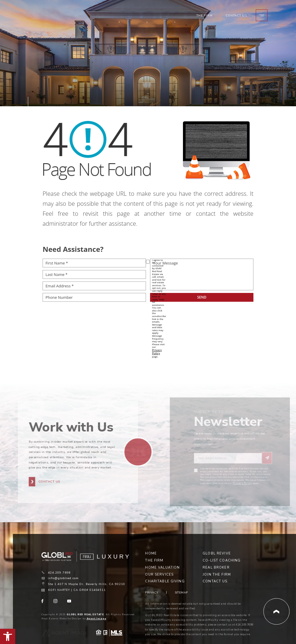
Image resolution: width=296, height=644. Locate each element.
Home (151, 545)
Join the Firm (217, 566)
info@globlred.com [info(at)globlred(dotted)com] (63, 570)
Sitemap (181, 584)
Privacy (152, 584)
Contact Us (237, 17)
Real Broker (216, 559)
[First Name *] (94, 263)
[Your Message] (202, 274)
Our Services (159, 566)
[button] (8, 636)
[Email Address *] (94, 286)
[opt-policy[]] (148, 262)
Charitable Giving (165, 573)
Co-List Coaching (222, 552)
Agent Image (96, 610)
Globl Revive (217, 545)
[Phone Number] (94, 297)
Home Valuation (162, 559)
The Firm (205, 17)
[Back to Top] (276, 602)
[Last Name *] (94, 274)
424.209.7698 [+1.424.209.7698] (59, 565)
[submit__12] (202, 297)
